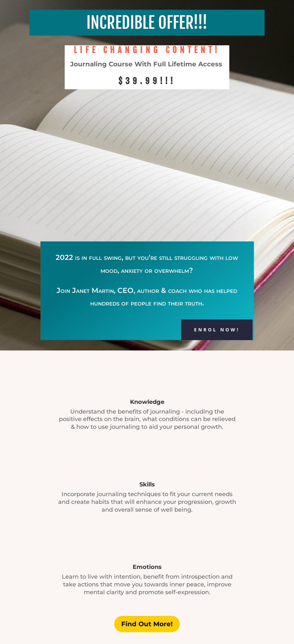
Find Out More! (147, 624)
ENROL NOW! (217, 330)
